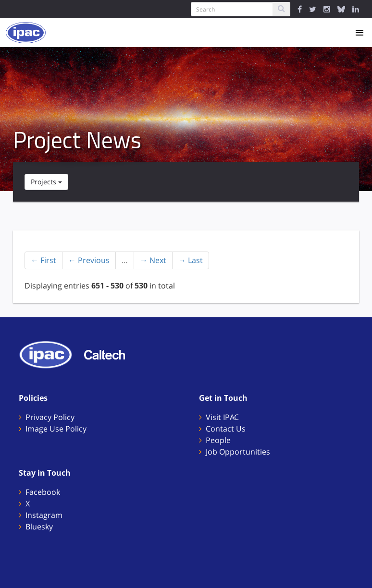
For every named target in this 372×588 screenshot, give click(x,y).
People (218, 440)
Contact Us (226, 429)
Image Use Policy (56, 429)
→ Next (153, 260)
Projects (46, 182)
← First (43, 260)
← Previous (89, 260)
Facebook (43, 492)
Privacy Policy (50, 417)
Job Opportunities (238, 452)
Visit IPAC (222, 417)
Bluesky (39, 527)
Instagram (44, 515)
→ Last (191, 260)
